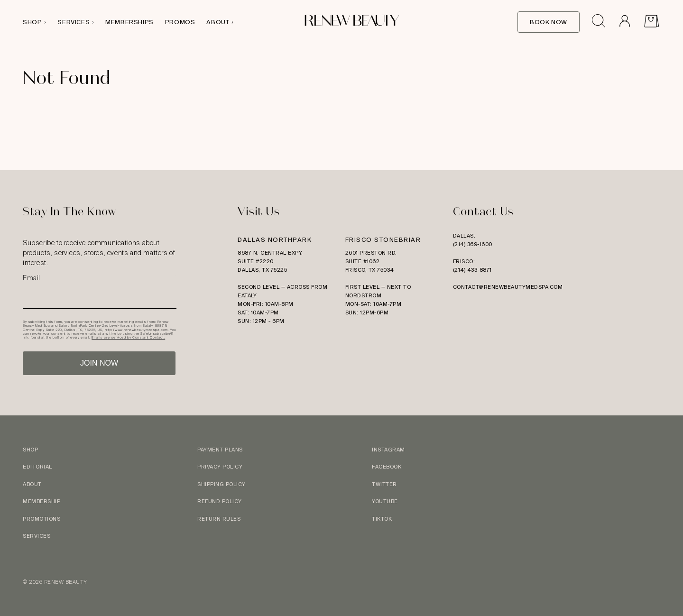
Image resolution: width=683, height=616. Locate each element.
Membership (42, 501)
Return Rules (219, 519)
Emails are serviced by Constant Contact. (128, 337)
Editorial (37, 467)
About (218, 22)
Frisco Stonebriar (383, 240)
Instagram (388, 450)
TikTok (382, 519)
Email (32, 278)
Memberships (129, 22)
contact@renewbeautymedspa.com (508, 287)
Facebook (387, 467)
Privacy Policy (220, 467)
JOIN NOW (99, 363)
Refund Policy (220, 501)
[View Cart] (651, 22)
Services (74, 22)
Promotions (42, 519)
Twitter (384, 484)
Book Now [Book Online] (549, 22)
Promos (180, 22)
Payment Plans (220, 450)
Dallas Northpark (275, 240)
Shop (32, 22)
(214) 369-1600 (473, 244)
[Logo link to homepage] (352, 22)
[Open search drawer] (599, 22)
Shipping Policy (222, 484)
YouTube (385, 501)
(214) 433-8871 (472, 270)
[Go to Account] (624, 22)
